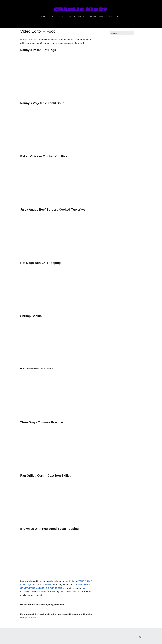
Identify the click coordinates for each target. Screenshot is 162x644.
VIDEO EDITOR (57, 16)
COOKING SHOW (96, 16)
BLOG (119, 16)
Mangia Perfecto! (28, 618)
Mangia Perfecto (28, 40)
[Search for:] (122, 33)
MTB (110, 16)
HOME (43, 16)
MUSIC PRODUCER (76, 16)
